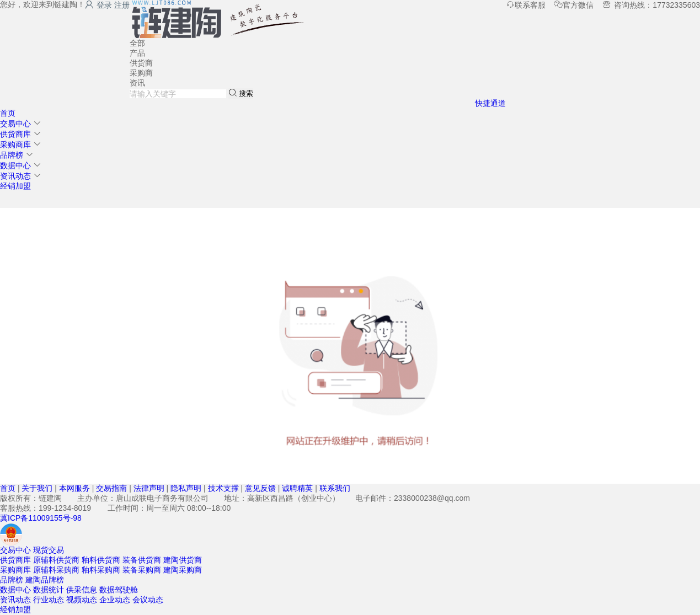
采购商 (141, 73)
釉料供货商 (101, 560)
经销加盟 (15, 186)
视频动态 (82, 600)
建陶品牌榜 (45, 580)
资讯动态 (15, 176)
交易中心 (15, 124)
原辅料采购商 (56, 570)
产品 (137, 53)
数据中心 (15, 165)
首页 (8, 113)
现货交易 (49, 550)
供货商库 (15, 134)
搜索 (241, 93)
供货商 (141, 63)
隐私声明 (186, 488)
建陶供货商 (183, 560)
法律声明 (149, 488)
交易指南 (111, 488)
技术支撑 (223, 488)
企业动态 (115, 600)
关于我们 (37, 488)
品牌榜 (12, 155)
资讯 (137, 83)
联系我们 (335, 488)
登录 (98, 5)
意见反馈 (260, 488)
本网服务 (74, 488)
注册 (122, 5)
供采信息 (82, 590)
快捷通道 (490, 103)
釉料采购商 (101, 570)
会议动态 (148, 600)
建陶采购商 (183, 570)
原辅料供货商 (56, 560)
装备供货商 (142, 560)
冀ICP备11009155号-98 (41, 518)
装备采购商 (142, 570)
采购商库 (15, 145)
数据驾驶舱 (119, 590)
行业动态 (49, 600)
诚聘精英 (297, 488)
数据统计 (49, 590)
